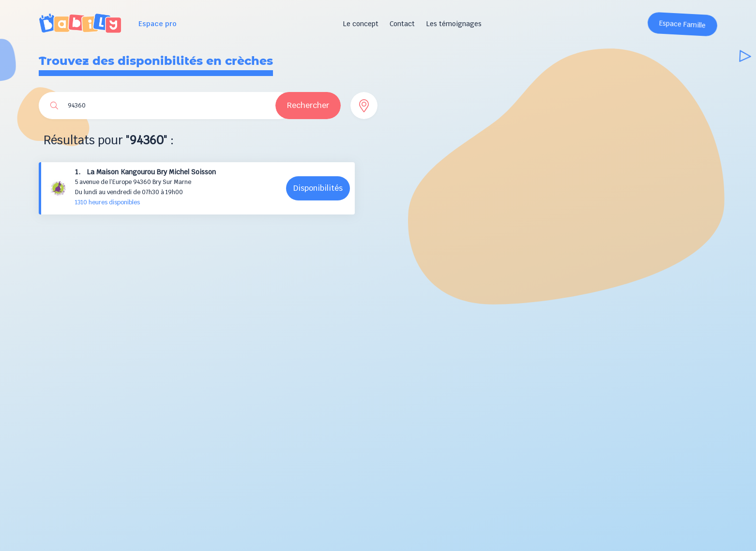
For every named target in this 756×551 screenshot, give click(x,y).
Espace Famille (683, 24)
